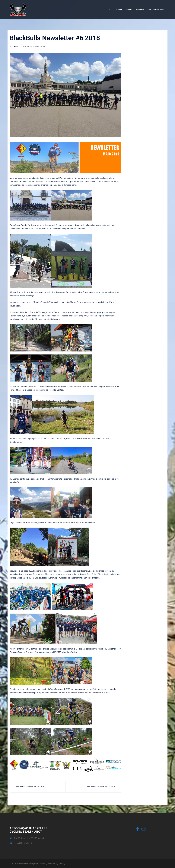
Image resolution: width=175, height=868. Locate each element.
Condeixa (140, 9)
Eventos (129, 9)
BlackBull (40, 46)
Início (110, 9)
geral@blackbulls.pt (23, 843)
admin (15, 46)
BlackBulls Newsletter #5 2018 (30, 787)
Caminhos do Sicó (156, 9)
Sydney (62, 864)
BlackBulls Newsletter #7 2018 (101, 787)
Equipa (119, 9)
